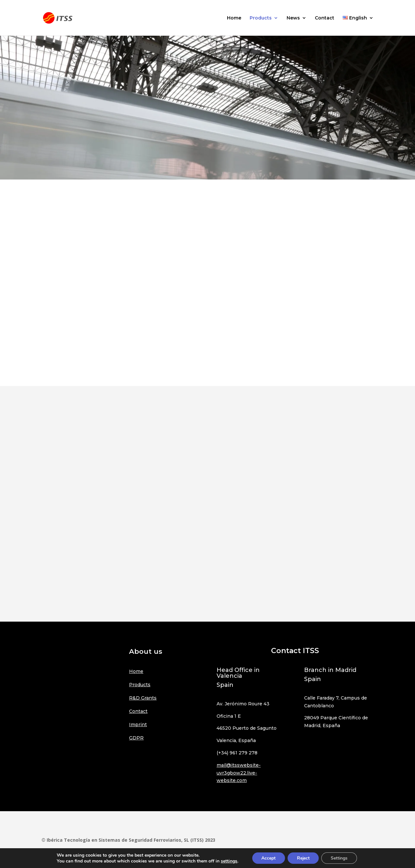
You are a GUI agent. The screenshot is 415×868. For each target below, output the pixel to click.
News (293, 18)
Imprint (138, 725)
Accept (267, 858)
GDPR (136, 738)
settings (227, 861)
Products (261, 18)
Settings (340, 858)
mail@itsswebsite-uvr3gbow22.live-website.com (239, 773)
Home (234, 18)
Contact (325, 18)
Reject (303, 858)
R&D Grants (143, 698)
